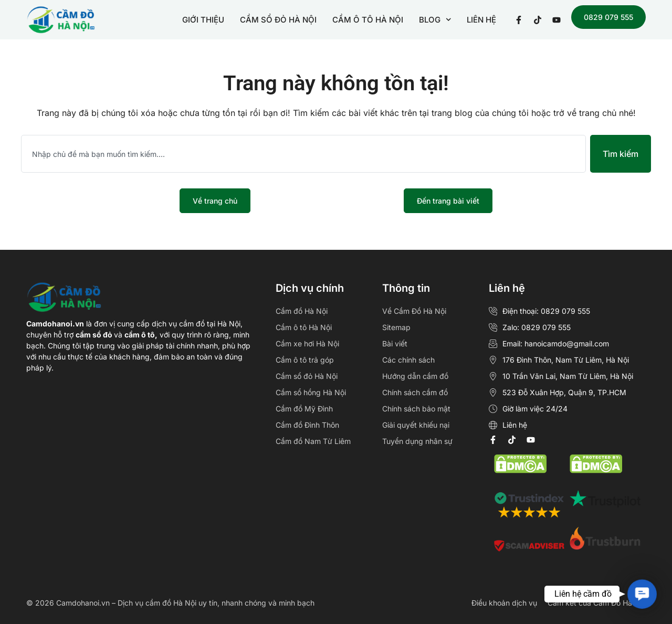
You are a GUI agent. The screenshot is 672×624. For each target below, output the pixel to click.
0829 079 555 (608, 17)
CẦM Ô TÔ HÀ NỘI (368, 20)
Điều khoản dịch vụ (504, 603)
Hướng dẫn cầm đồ (415, 376)
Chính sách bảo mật (416, 409)
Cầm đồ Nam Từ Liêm (313, 441)
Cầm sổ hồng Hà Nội (311, 392)
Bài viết (395, 343)
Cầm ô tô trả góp (305, 360)
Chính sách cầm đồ (415, 392)
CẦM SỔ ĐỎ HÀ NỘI (278, 20)
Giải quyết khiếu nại (416, 425)
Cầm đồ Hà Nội (302, 311)
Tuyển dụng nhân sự (417, 441)
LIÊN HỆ (481, 20)
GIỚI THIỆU (203, 20)
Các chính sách (408, 360)
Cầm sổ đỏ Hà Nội (307, 376)
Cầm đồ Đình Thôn (307, 425)
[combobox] (303, 154)
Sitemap (396, 327)
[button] (642, 594)
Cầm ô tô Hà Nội (304, 327)
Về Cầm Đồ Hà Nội (414, 311)
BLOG (435, 20)
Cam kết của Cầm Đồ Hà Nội (597, 603)
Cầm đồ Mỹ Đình (304, 409)
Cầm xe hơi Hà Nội (307, 343)
